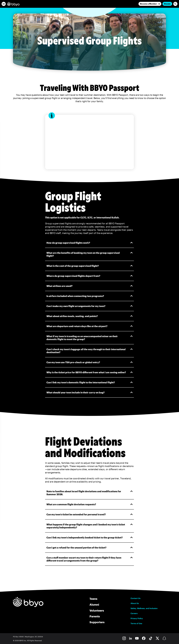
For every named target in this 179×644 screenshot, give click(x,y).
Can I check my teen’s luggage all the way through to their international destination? (89, 351)
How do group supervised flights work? (89, 243)
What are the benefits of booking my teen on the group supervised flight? (89, 254)
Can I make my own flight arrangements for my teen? (89, 306)
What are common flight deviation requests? (89, 504)
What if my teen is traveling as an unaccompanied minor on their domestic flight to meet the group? (89, 338)
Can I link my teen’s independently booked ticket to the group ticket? (89, 537)
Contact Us (136, 598)
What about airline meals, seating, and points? (89, 316)
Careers (134, 613)
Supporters (97, 622)
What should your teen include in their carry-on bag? (89, 392)
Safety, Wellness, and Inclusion (144, 608)
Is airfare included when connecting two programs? (89, 296)
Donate (167, 4)
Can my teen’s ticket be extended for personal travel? (89, 514)
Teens (93, 599)
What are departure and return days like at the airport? (89, 326)
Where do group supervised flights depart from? (89, 276)
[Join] (150, 4)
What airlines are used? (89, 286)
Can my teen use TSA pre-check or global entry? (89, 362)
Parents (95, 616)
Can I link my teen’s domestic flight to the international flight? (89, 382)
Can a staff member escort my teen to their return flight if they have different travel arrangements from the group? (89, 559)
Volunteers (97, 610)
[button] (4, 4)
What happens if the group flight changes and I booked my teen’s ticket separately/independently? (89, 526)
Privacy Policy (137, 618)
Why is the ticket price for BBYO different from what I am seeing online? (89, 372)
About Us (135, 603)
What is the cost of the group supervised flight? (89, 266)
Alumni (94, 605)
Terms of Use (136, 623)
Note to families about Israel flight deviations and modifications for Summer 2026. (89, 493)
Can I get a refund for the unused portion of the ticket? (89, 548)
